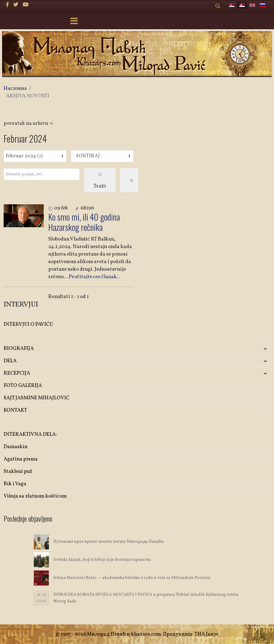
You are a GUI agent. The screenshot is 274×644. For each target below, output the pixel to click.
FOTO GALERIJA (23, 386)
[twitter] (16, 5)
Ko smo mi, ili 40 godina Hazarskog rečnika (84, 222)
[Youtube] (25, 5)
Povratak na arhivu (29, 123)
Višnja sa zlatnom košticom (35, 496)
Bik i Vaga (15, 484)
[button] (226, 349)
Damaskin (16, 447)
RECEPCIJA (17, 373)
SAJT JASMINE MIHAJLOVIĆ (37, 398)
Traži (100, 181)
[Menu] (74, 22)
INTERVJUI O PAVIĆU (28, 324)
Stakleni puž (18, 471)
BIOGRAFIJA (19, 349)
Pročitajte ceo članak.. (94, 277)
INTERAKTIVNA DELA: (30, 434)
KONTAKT (15, 410)
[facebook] (7, 5)
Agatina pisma (21, 459)
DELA (10, 361)
